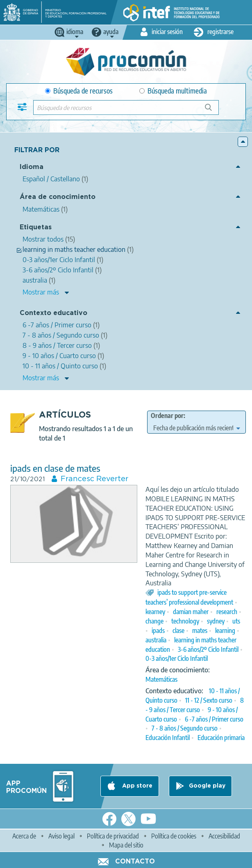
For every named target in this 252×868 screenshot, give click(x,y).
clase (178, 630)
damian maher (191, 612)
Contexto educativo (53, 313)
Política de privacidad (113, 836)
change (154, 621)
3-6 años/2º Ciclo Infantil (208, 649)
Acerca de (24, 836)
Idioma (32, 167)
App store (136, 786)
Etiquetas (36, 227)
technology (185, 621)
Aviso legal (61, 836)
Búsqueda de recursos (79, 91)
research (227, 612)
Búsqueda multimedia (173, 91)
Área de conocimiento (58, 197)
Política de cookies (174, 836)
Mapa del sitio (126, 845)
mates (200, 630)
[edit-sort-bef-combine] (197, 428)
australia (156, 640)
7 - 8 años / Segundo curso (185, 728)
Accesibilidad (224, 836)
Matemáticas (161, 679)
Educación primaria (221, 738)
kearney (155, 612)
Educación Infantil (168, 738)
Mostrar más (41, 292)
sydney (216, 621)
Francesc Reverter (94, 479)
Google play (207, 786)
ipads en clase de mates (55, 468)
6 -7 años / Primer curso (214, 719)
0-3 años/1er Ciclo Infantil (177, 658)
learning (225, 630)
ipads (158, 630)
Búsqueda (213, 111)
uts (236, 621)
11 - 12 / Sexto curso (209, 700)
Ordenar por (167, 416)
